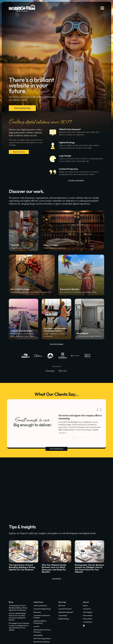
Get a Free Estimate (57, 449)
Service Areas (88, 615)
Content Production (65, 609)
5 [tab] (83, 437)
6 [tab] (86, 437)
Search (85, 606)
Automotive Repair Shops (42, 609)
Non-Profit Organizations (42, 638)
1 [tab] (72, 437)
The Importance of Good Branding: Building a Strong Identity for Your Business (18, 608)
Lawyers (36, 626)
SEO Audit (62, 606)
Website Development (66, 612)
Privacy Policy (88, 619)
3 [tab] (78, 437)
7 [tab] (88, 437)
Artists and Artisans (40, 606)
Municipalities (38, 635)
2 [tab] (75, 437)
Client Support (88, 612)
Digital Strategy (64, 619)
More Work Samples (56, 344)
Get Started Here (22, 108)
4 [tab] (80, 437)
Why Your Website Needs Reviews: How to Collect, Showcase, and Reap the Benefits (17, 617)
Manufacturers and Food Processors (42, 631)
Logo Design (63, 615)
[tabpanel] (80, 424)
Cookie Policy (87, 622)
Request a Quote (19, 152)
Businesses (37, 612)
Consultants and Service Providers (42, 617)
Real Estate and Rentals (42, 642)
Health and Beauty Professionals (40, 622)
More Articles (56, 579)
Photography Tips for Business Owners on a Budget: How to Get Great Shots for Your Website (19, 627)
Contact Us (87, 609)
